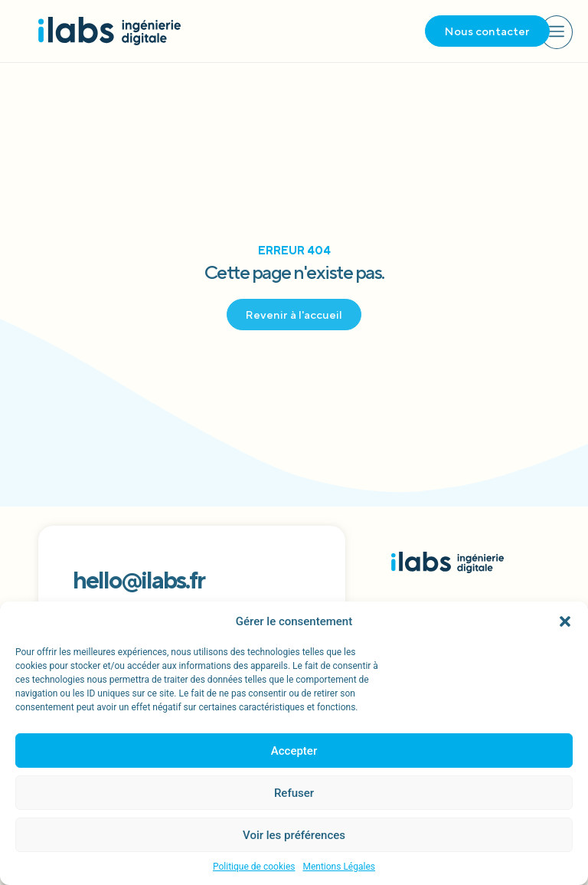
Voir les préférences (294, 835)
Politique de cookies (254, 867)
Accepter (294, 751)
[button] (565, 621)
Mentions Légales (339, 867)
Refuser (294, 793)
